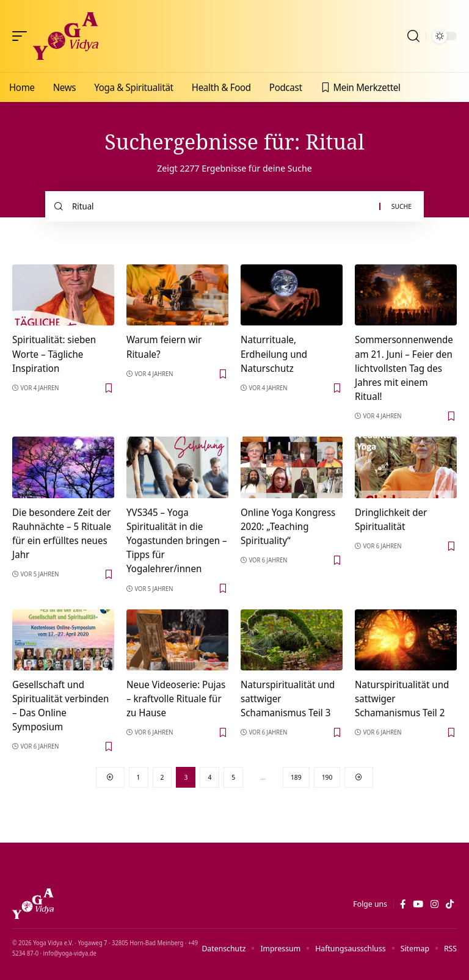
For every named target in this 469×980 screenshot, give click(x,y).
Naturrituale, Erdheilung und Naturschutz (274, 354)
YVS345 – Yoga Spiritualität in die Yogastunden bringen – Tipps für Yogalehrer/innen (177, 541)
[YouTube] (418, 904)
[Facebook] (403, 904)
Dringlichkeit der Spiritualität (391, 519)
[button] (23, 36)
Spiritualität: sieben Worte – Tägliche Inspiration (54, 354)
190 (327, 777)
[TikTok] (450, 904)
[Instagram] (434, 904)
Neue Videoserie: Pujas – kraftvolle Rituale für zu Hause (176, 699)
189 (296, 777)
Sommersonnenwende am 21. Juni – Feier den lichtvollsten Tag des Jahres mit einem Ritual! (404, 368)
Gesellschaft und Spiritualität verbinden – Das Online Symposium (60, 706)
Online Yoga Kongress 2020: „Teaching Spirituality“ (288, 526)
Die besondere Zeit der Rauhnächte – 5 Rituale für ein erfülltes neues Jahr (62, 534)
